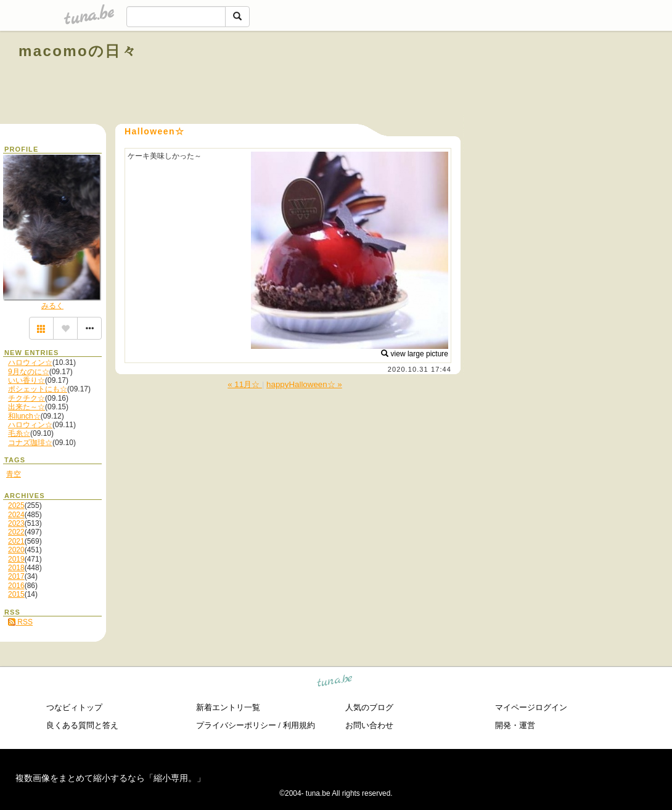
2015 (16, 594)
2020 (16, 550)
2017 (16, 576)
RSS (20, 622)
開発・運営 (515, 725)
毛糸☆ (19, 433)
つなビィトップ (74, 707)
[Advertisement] (513, 79)
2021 (16, 541)
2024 (16, 515)
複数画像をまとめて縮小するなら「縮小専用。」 (110, 778)
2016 (16, 586)
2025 (16, 505)
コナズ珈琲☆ (30, 443)
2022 (16, 532)
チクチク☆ (27, 398)
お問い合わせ (369, 725)
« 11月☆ (245, 384)
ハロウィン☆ (30, 362)
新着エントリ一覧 (228, 707)
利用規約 (299, 725)
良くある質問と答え (82, 725)
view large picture (415, 354)
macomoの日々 (78, 51)
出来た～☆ (27, 407)
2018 (16, 568)
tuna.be (335, 683)
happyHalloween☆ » (304, 384)
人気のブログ (369, 707)
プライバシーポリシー (236, 725)
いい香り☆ (27, 380)
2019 (16, 559)
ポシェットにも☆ (38, 389)
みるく (52, 306)
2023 (16, 523)
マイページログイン (531, 707)
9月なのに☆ (29, 372)
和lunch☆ (24, 416)
